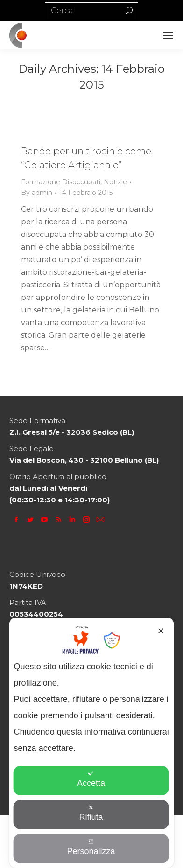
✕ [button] (161, 631)
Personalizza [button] (91, 847)
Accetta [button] (91, 779)
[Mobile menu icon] (168, 35)
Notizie (115, 182)
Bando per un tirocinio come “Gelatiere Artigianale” (86, 158)
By (37, 193)
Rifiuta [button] (91, 813)
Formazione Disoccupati (61, 182)
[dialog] (92, 743)
